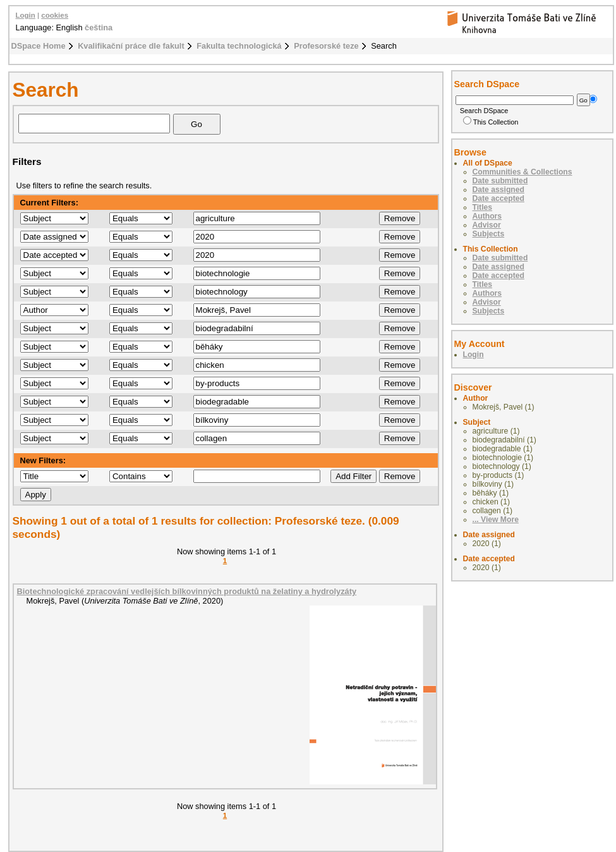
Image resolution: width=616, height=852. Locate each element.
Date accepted (498, 198)
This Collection (491, 122)
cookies (55, 15)
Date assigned (498, 190)
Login (26, 15)
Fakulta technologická (239, 46)
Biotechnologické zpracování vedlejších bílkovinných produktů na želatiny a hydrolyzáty (187, 591)
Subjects (489, 234)
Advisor (487, 225)
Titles (483, 207)
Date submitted (500, 181)
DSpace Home (39, 46)
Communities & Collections (522, 172)
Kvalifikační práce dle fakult (131, 46)
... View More (496, 520)
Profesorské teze (326, 46)
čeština (99, 27)
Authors (487, 216)
